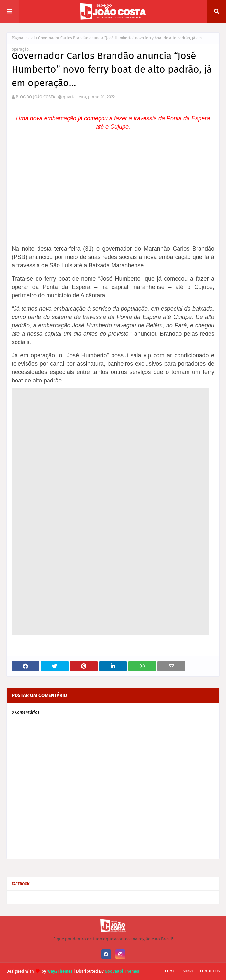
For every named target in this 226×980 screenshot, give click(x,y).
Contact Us (210, 971)
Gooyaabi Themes (122, 971)
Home (170, 971)
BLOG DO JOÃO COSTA (35, 97)
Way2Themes (60, 971)
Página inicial (23, 38)
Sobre (188, 971)
